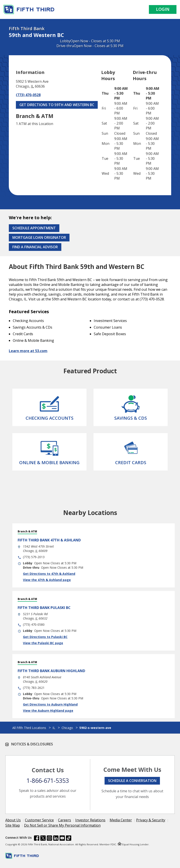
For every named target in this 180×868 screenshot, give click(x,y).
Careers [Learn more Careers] (65, 820)
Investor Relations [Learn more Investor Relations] (90, 820)
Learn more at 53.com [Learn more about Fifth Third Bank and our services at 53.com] (28, 351)
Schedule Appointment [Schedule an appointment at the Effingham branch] (34, 228)
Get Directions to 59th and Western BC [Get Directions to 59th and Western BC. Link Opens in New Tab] (57, 105)
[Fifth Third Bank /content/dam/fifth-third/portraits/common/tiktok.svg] (69, 839)
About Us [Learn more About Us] (13, 820)
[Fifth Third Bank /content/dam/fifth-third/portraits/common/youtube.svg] (62, 839)
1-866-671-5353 (48, 781)
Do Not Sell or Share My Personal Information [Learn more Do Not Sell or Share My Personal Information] (62, 825)
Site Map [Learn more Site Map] (13, 825)
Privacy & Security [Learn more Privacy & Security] (151, 820)
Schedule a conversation (132, 781)
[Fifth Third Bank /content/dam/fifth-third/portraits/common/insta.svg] (49, 839)
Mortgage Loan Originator (39, 237)
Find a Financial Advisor (35, 247)
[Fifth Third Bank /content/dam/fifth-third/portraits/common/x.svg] (43, 839)
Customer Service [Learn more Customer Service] (39, 820)
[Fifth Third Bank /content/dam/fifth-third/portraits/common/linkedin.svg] (56, 839)
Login (163, 9)
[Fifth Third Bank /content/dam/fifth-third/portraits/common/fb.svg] (37, 839)
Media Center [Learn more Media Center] (121, 820)
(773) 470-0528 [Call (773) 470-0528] (28, 95)
